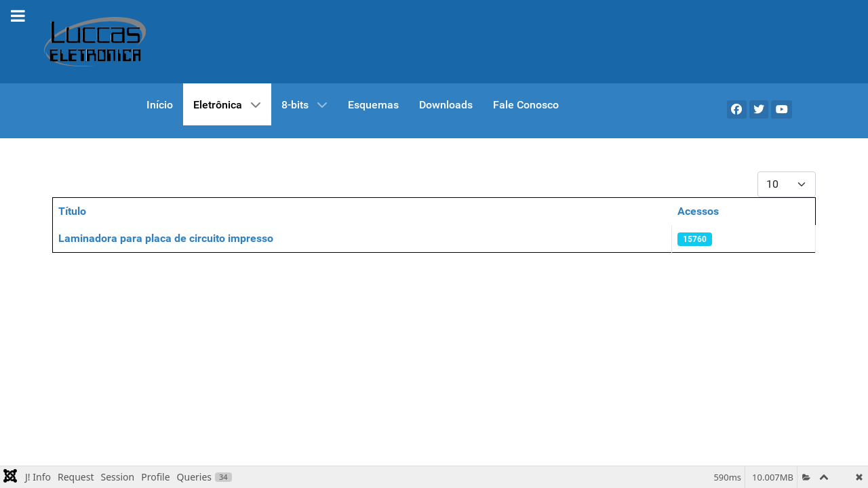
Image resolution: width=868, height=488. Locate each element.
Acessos (698, 211)
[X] (759, 109)
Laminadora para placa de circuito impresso (166, 238)
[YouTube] (782, 109)
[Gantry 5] (95, 42)
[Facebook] (737, 109)
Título (72, 211)
